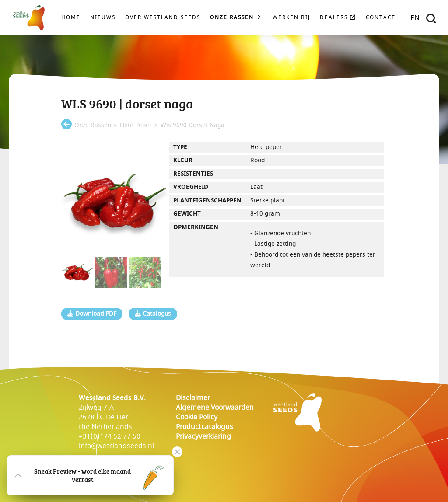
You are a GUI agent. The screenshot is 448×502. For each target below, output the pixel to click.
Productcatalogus (205, 427)
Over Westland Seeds (163, 18)
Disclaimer (193, 398)
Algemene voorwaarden (215, 408)
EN (415, 18)
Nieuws (103, 18)
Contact (381, 18)
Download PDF (92, 314)
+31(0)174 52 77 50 (110, 436)
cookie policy (197, 417)
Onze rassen (232, 18)
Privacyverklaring (203, 436)
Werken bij (291, 18)
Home (71, 18)
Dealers (338, 18)
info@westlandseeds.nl (116, 446)
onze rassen (93, 125)
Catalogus (153, 314)
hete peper (136, 125)
